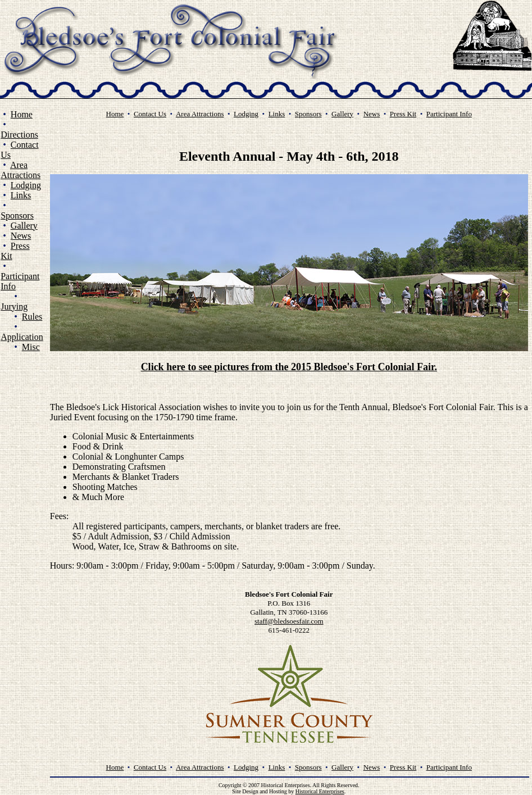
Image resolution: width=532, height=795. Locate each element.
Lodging (26, 185)
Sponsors (17, 215)
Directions (19, 135)
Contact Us (150, 114)
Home (22, 114)
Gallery (24, 226)
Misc (31, 347)
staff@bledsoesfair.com (289, 621)
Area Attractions (21, 170)
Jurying (14, 306)
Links (21, 195)
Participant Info (449, 114)
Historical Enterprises (320, 791)
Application (22, 337)
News (21, 236)
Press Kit (403, 114)
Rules (32, 317)
